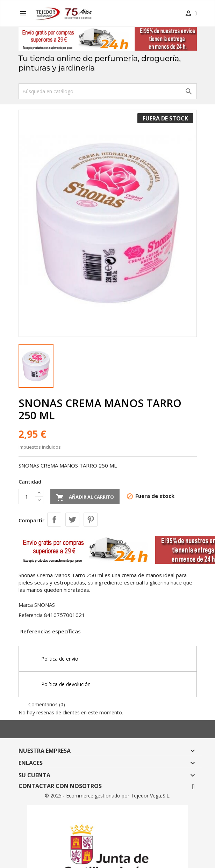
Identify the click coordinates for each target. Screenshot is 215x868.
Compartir (54, 520)
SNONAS (45, 605)
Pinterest (91, 520)
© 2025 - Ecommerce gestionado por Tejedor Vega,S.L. (107, 796)
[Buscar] (108, 91)
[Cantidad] (27, 496)
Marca (26, 605)
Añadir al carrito (85, 498)
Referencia (31, 615)
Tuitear (72, 520)
